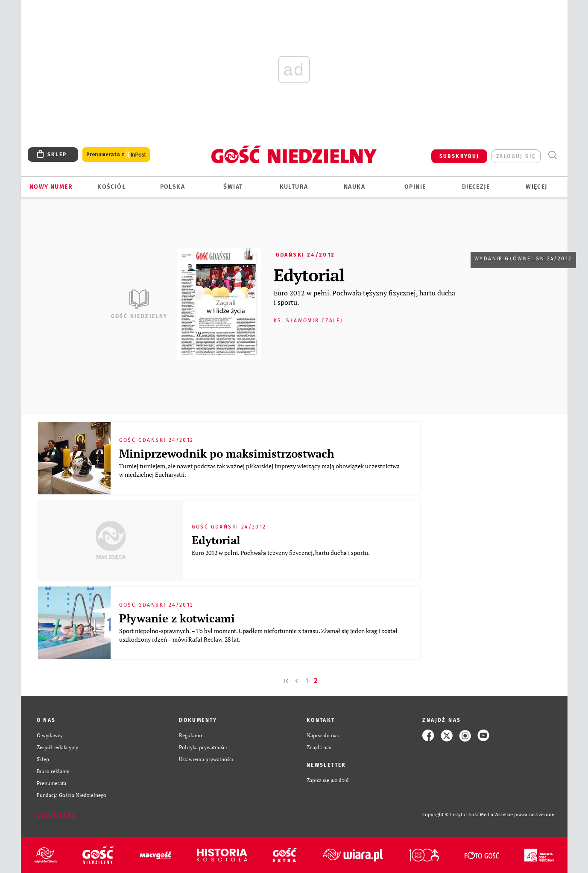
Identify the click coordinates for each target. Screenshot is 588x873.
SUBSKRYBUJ (459, 156)
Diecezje (476, 187)
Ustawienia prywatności (206, 759)
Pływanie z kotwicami (177, 618)
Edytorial (309, 275)
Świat (233, 187)
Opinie (415, 187)
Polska (173, 187)
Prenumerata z (116, 155)
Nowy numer (51, 187)
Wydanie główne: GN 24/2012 (523, 259)
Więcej (536, 187)
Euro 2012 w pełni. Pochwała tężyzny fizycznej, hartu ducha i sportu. (364, 298)
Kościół (112, 187)
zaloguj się (516, 156)
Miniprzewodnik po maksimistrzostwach (227, 453)
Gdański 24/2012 (305, 255)
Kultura (294, 187)
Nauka (354, 187)
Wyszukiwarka (553, 155)
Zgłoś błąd (56, 815)
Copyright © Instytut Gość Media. (458, 815)
